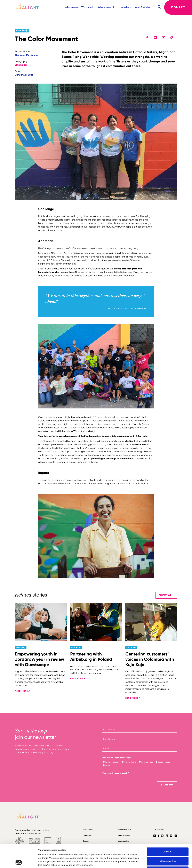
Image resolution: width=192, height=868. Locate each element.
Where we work (106, 7)
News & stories (142, 7)
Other (108, 765)
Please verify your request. (116, 773)
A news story (147, 762)
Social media (164, 762)
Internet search (112, 762)
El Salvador (21, 65)
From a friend (130, 762)
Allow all (168, 830)
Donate (178, 7)
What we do (88, 7)
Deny (168, 849)
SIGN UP (167, 785)
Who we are (71, 7)
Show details (153, 862)
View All (166, 595)
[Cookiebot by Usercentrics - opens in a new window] (19, 862)
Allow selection (168, 839)
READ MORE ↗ (22, 691)
